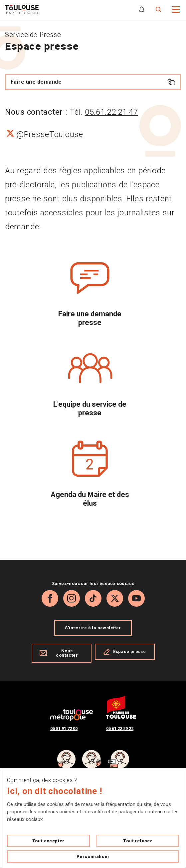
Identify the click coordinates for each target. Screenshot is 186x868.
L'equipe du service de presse (90, 408)
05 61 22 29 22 (120, 728)
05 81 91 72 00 (64, 728)
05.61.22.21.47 (111, 112)
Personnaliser (93, 856)
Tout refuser (138, 841)
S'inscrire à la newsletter (93, 628)
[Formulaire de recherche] (159, 9)
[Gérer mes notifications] (142, 9)
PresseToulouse (54, 134)
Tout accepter (48, 841)
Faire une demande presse (90, 318)
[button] (176, 9)
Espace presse (125, 652)
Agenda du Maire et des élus (90, 499)
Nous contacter (59, 653)
